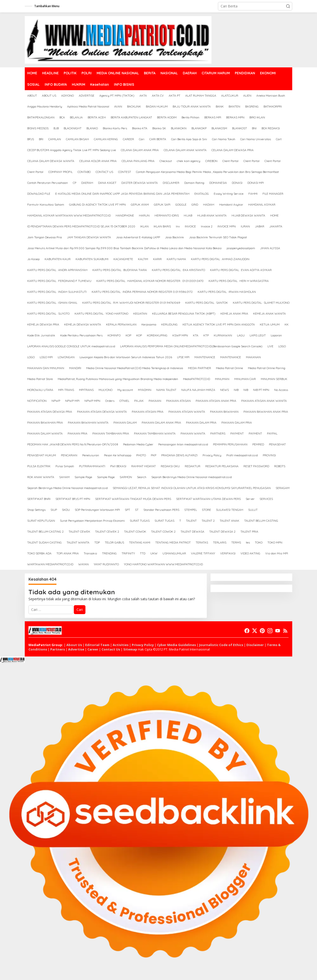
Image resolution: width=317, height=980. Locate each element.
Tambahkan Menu (47, 6)
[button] (288, 6)
